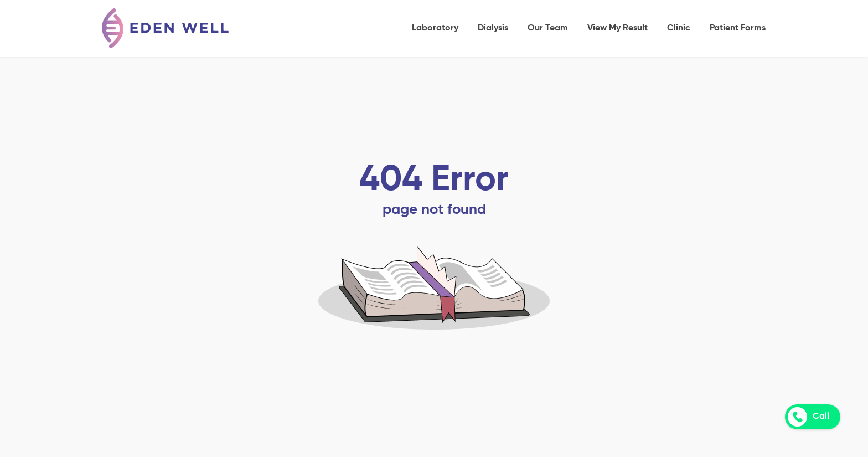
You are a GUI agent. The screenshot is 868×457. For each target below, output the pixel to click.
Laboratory (435, 28)
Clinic (679, 28)
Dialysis (493, 28)
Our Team (548, 28)
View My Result (618, 28)
